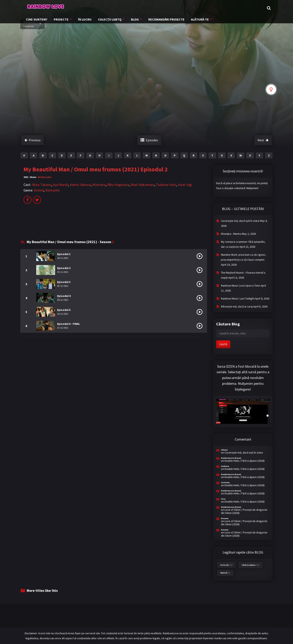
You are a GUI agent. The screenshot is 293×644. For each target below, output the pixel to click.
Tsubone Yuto (166, 185)
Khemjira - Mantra (231, 234)
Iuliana (224, 450)
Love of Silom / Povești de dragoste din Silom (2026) (244, 511)
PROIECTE (101, 8)
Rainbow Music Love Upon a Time (240, 286)
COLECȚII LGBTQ (147, 8)
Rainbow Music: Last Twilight (238, 298)
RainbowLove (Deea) (231, 458)
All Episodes (45, 177)
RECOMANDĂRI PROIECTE (202, 8)
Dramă (39, 190)
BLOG (172, 8)
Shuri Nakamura (142, 185)
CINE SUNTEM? (78, 8)
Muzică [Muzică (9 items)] (225, 573)
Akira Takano (42, 185)
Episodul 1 (64, 254)
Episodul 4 (64, 296)
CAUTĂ (223, 344)
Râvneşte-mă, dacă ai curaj (237, 306)
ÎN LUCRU (124, 8)
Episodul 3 (64, 282)
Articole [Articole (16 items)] (227, 565)
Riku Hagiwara (118, 185)
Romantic (53, 190)
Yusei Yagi (185, 185)
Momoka (99, 185)
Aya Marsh (61, 185)
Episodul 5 (64, 310)
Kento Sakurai (80, 185)
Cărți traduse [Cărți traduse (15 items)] (251, 565)
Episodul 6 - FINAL (68, 324)
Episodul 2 (64, 268)
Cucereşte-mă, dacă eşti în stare (240, 221)
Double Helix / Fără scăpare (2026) (245, 461)
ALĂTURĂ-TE (234, 8)
